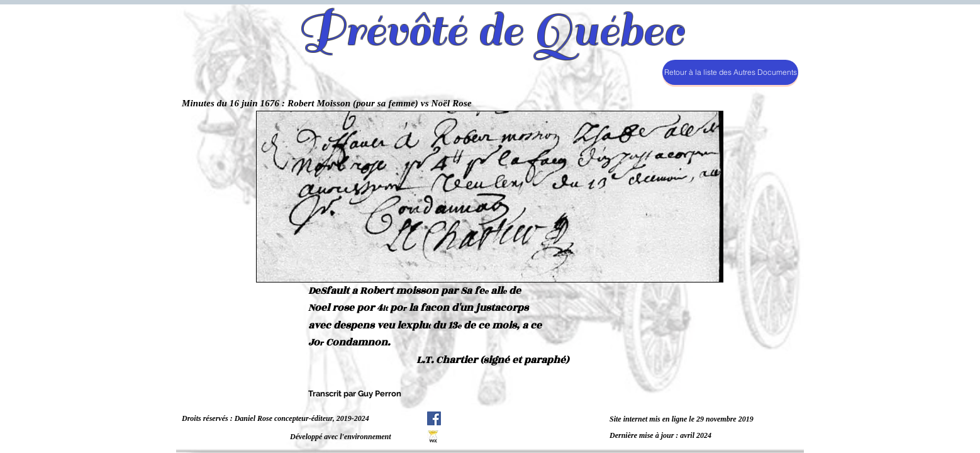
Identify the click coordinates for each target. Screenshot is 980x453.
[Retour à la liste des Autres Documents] (730, 72)
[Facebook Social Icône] (434, 418)
